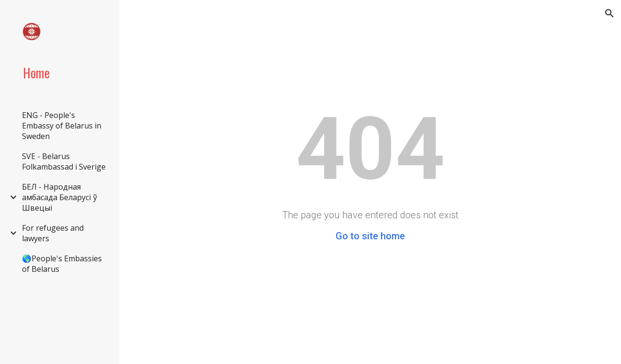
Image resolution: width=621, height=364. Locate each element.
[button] (610, 13)
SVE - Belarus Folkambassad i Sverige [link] (64, 161)
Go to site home (370, 236)
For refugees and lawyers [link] (53, 233)
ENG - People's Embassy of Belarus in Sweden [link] (62, 126)
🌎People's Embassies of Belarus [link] (62, 264)
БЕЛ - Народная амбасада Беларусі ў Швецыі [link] (60, 197)
